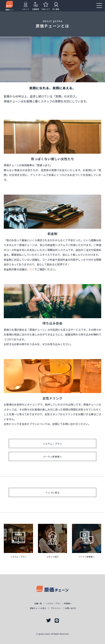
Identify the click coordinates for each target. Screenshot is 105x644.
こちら (31, 269)
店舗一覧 (38, 603)
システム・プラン (52, 444)
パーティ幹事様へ (52, 457)
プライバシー (56, 608)
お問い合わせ (71, 608)
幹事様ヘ (68, 603)
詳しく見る (18, 542)
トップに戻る (53, 493)
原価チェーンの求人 (38, 608)
